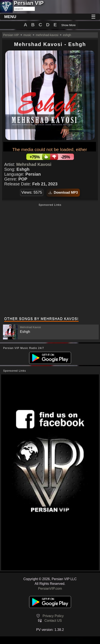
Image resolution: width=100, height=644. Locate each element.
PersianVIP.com (50, 589)
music (27, 35)
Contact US (53, 621)
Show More (69, 25)
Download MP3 (63, 192)
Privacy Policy (53, 616)
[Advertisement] (50, 261)
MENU (10, 17)
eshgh (67, 35)
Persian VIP (11, 35)
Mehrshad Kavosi (34, 164)
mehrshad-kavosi (47, 35)
